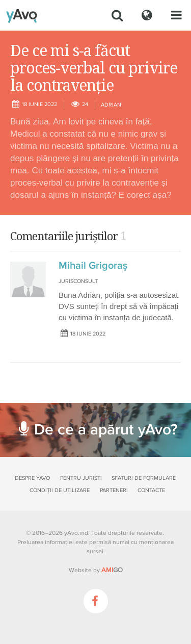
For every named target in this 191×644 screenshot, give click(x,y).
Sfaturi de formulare (144, 478)
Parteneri (114, 490)
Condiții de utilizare (60, 490)
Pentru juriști (81, 478)
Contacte (151, 490)
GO (112, 570)
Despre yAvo (32, 478)
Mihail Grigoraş (93, 266)
